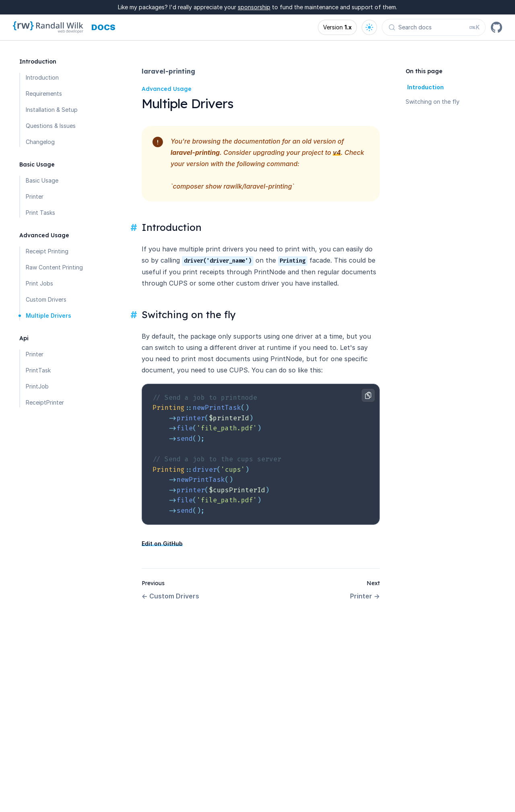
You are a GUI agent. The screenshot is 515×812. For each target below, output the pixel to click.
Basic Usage (42, 180)
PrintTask (38, 370)
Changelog (40, 142)
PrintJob (37, 386)
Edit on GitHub (162, 544)
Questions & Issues (51, 126)
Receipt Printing (47, 251)
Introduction (42, 77)
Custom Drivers (46, 299)
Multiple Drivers (48, 316)
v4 (337, 152)
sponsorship (254, 7)
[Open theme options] (369, 27)
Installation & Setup (52, 110)
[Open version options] (337, 27)
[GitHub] (496, 27)
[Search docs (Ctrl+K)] (434, 27)
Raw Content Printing (54, 267)
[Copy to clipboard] (368, 395)
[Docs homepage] (103, 27)
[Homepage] (48, 27)
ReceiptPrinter (45, 402)
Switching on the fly (433, 102)
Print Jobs (39, 283)
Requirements (44, 94)
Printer (35, 196)
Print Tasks (40, 213)
